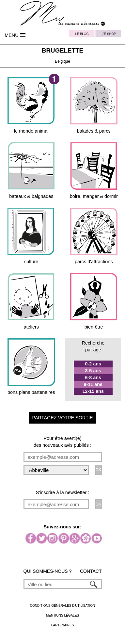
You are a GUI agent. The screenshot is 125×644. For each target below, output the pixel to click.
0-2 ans (93, 364)
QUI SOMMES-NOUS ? (48, 571)
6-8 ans (93, 378)
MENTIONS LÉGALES (63, 615)
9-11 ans (93, 384)
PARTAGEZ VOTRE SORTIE (62, 418)
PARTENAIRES (63, 625)
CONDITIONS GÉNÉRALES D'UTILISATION (63, 606)
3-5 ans (93, 371)
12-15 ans (93, 391)
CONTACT (91, 571)
